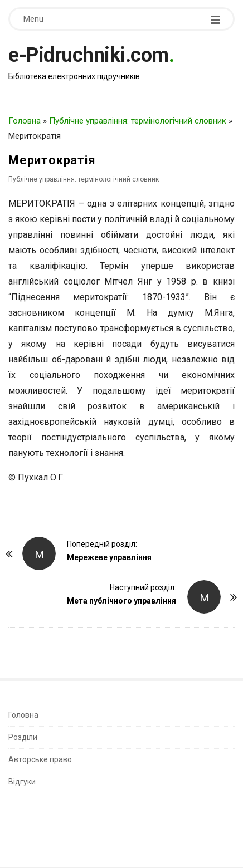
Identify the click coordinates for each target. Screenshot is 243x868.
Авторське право (40, 759)
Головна (25, 121)
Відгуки (22, 782)
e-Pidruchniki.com (89, 55)
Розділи (23, 737)
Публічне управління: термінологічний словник (138, 121)
